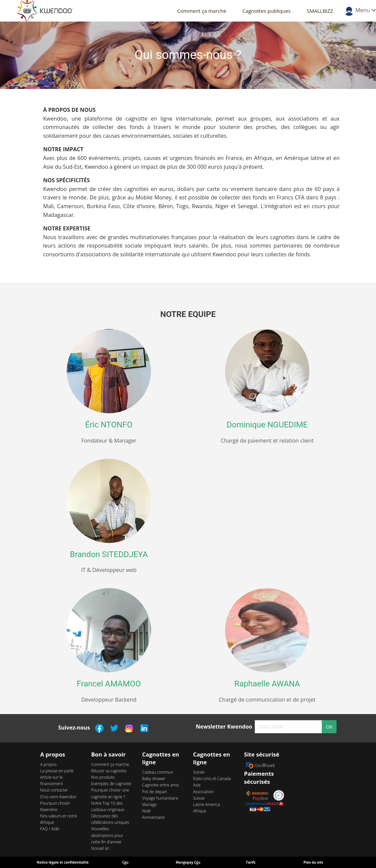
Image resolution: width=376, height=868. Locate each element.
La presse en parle (57, 771)
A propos (48, 764)
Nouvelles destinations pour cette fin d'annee (107, 835)
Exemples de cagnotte (111, 784)
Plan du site (313, 862)
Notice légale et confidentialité (63, 862)
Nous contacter (54, 790)
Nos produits (103, 777)
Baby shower (154, 779)
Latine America (207, 805)
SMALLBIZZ (320, 11)
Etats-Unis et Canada (212, 779)
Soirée (199, 772)
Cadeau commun (158, 772)
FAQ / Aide (50, 829)
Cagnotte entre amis (161, 785)
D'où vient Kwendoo (58, 797)
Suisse (199, 798)
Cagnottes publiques (266, 11)
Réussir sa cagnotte (109, 771)
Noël (146, 811)
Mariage (149, 805)
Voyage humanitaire (160, 798)
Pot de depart (155, 792)
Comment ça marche (202, 11)
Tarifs (251, 862)
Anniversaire (153, 817)
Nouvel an (100, 848)
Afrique (200, 811)
